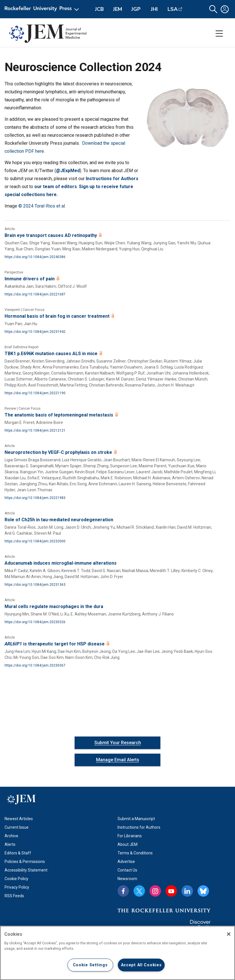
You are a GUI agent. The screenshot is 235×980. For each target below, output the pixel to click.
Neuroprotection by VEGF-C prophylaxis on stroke (59, 452)
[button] (213, 9)
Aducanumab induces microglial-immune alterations (61, 563)
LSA (173, 9)
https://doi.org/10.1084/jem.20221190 (35, 393)
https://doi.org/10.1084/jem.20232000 (35, 541)
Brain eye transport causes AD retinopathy (51, 235)
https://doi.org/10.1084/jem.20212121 (35, 430)
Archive (11, 836)
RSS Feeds (14, 896)
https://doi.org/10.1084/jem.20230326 (35, 622)
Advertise (126, 862)
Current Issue (17, 827)
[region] (117, 953)
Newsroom (127, 879)
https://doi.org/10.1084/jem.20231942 (35, 332)
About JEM (128, 844)
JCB (99, 9)
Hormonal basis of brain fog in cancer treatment (58, 316)
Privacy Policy (17, 887)
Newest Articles (19, 819)
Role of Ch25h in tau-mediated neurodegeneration (59, 520)
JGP (136, 9)
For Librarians (130, 836)
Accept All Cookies (141, 965)
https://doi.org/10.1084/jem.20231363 (35, 585)
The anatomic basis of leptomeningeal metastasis (59, 415)
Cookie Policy (16, 879)
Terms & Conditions (135, 853)
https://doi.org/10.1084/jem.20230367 (35, 665)
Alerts (10, 844)
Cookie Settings (90, 965)
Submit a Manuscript (136, 819)
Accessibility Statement (26, 870)
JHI (154, 9)
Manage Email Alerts (118, 760)
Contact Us (127, 870)
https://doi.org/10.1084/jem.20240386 (35, 257)
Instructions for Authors (139, 827)
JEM (117, 9)
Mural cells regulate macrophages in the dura (54, 606)
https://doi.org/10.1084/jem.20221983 (35, 498)
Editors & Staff (18, 853)
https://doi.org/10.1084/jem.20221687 (35, 294)
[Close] (229, 934)
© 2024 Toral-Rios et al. (42, 206)
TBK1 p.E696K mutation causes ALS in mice (52, 354)
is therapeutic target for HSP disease (55, 644)
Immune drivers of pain (30, 279)
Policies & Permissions (25, 862)
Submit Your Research (118, 743)
